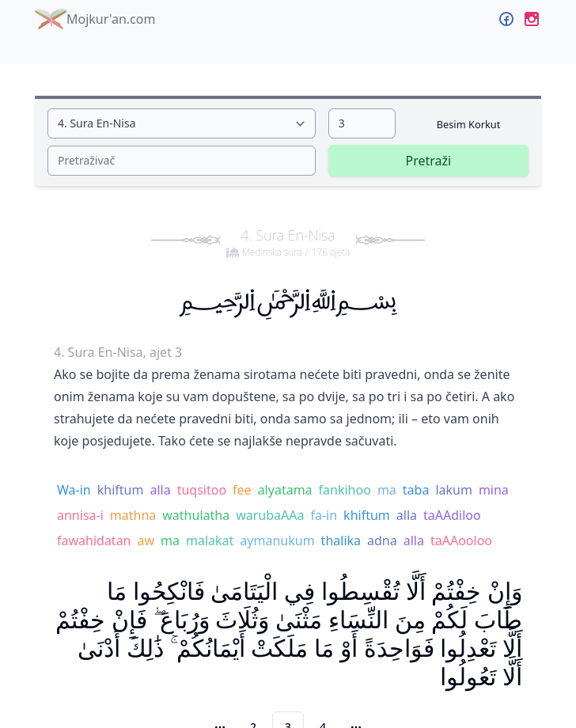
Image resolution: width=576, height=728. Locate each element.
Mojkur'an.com (95, 19)
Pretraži (428, 161)
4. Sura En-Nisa (288, 242)
